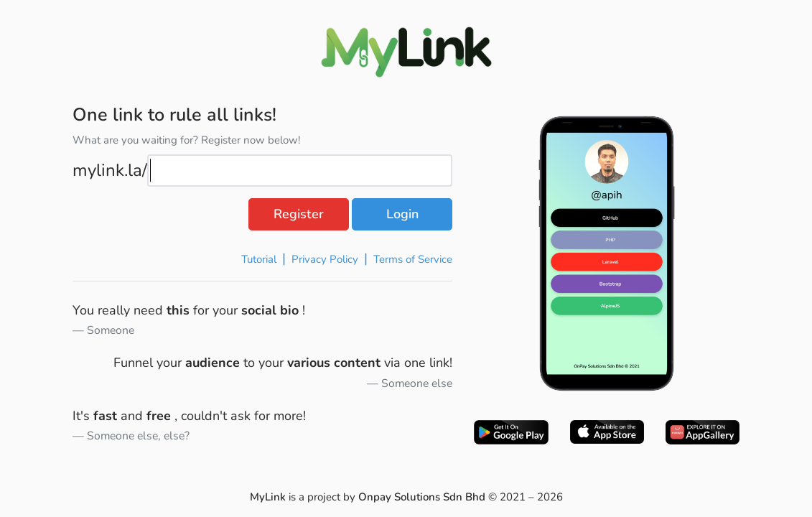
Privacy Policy (325, 259)
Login (402, 214)
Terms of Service (413, 259)
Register (299, 214)
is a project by (369, 497)
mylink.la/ (110, 170)
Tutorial (259, 259)
